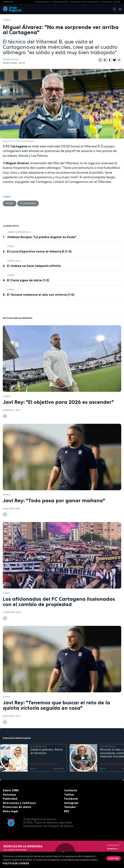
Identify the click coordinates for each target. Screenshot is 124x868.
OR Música (113, 849)
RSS (67, 811)
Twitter (69, 795)
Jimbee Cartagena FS (19, 232)
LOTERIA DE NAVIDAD (60, 2)
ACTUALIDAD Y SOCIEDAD (44, 764)
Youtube (70, 807)
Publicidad (10, 799)
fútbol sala (14, 261)
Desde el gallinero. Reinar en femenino (47, 751)
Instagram (71, 803)
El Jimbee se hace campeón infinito (34, 266)
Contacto (71, 790)
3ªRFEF (11, 275)
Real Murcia (92, 2)
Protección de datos (17, 807)
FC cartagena (106, 2)
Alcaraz (117, 2)
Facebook (71, 799)
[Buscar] (119, 9)
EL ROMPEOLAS (38, 746)
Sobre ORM (11, 790)
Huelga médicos (42, 2)
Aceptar (114, 858)
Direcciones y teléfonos (19, 803)
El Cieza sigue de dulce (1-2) (28, 280)
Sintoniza (9, 795)
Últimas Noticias (78, 2)
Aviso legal (10, 811)
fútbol (7, 20)
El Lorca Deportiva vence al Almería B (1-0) (39, 251)
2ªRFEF (11, 246)
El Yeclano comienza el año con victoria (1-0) (41, 295)
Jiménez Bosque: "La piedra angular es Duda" (42, 237)
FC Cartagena (28, 203)
